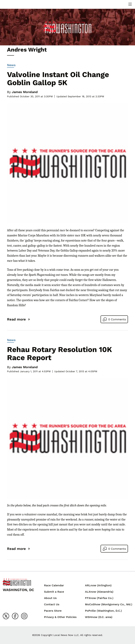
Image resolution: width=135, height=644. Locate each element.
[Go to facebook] (15, 616)
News (11, 65)
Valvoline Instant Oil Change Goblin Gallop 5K (58, 79)
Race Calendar (54, 585)
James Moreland (25, 92)
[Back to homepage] (17, 582)
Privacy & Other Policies (60, 617)
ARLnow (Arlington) (98, 585)
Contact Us (52, 604)
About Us (50, 598)
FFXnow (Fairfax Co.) (99, 598)
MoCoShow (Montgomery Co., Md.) (109, 604)
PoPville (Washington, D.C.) (104, 611)
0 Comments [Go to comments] (117, 319)
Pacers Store (53, 611)
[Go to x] (6, 616)
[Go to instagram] (24, 616)
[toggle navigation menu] (130, 4)
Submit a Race (54, 592)
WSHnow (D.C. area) (99, 617)
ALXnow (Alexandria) (99, 592)
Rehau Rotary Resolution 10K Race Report (60, 353)
